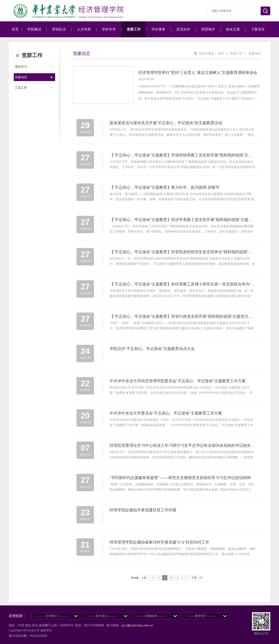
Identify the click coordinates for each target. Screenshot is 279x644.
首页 (15, 29)
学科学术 (109, 29)
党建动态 (21, 77)
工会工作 (21, 88)
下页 (194, 578)
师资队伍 (59, 29)
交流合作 (183, 29)
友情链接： (17, 616)
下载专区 (258, 29)
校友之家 (233, 29)
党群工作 (134, 29)
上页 (144, 578)
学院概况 (34, 29)
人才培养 (84, 29)
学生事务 (158, 29)
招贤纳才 (208, 29)
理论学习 (21, 67)
